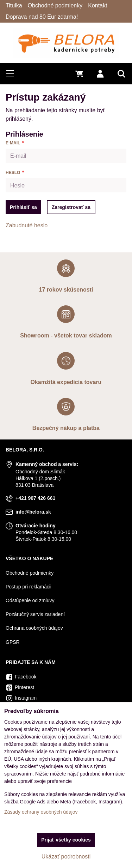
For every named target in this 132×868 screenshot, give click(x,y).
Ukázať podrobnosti (66, 857)
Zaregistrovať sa (71, 207)
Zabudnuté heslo (27, 225)
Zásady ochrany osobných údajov (41, 812)
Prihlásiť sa (23, 207)
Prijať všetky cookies (66, 840)
